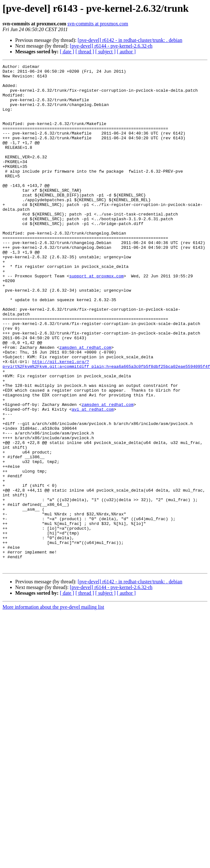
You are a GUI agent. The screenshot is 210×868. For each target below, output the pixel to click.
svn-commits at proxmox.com (98, 24)
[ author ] (126, 52)
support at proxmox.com (97, 319)
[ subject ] (105, 52)
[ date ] (67, 52)
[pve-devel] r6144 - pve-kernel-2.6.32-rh (111, 46)
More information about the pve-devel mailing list (53, 708)
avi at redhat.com (93, 479)
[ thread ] (85, 52)
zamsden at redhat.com (85, 404)
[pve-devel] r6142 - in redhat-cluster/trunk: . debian (130, 40)
